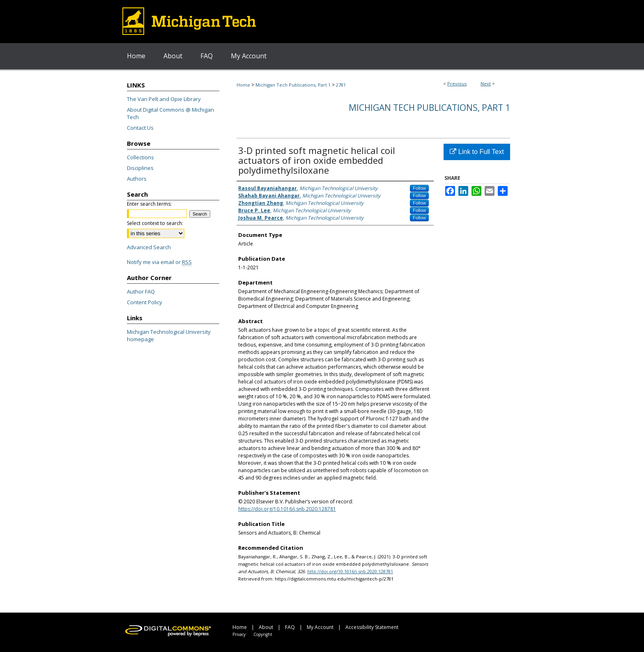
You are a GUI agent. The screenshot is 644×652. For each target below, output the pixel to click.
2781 (341, 85)
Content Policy (145, 302)
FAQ (290, 627)
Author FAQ (141, 292)
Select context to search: (155, 223)
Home (243, 85)
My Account (320, 627)
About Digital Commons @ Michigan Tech (170, 113)
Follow (419, 188)
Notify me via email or (159, 262)
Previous (457, 84)
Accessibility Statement (372, 627)
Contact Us (140, 128)
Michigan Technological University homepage (169, 335)
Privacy (239, 634)
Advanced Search (149, 247)
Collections (140, 157)
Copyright (263, 634)
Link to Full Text (477, 152)
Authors (137, 179)
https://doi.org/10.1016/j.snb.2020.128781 (287, 509)
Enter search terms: (149, 204)
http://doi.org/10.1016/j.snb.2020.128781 (350, 571)
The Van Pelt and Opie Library (164, 99)
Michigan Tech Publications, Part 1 (293, 85)
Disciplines (140, 168)
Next (486, 84)
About (266, 627)
